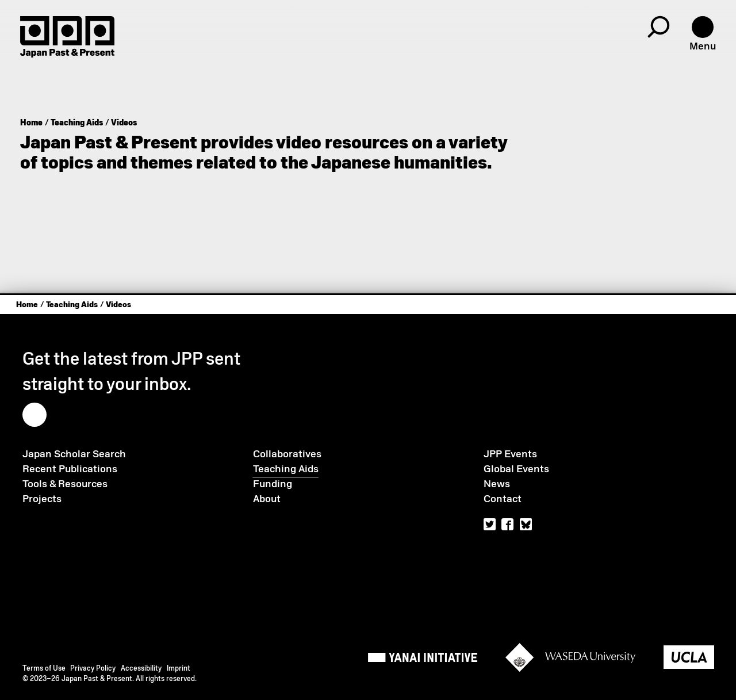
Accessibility (141, 668)
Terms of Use (44, 668)
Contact (503, 499)
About (267, 499)
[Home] (67, 37)
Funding (273, 484)
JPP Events (510, 454)
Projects (42, 499)
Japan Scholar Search (74, 454)
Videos (124, 123)
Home (31, 123)
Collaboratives (287, 454)
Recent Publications (70, 469)
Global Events (516, 469)
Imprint (179, 668)
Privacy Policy (93, 668)
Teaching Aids (77, 123)
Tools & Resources (65, 484)
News (497, 484)
